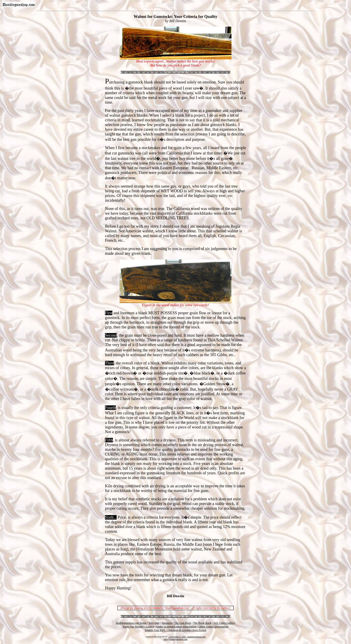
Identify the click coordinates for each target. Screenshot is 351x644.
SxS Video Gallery (224, 623)
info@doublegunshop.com (175, 639)
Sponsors (167, 623)
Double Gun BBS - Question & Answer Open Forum (175, 630)
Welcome (154, 623)
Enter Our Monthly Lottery (138, 626)
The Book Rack (202, 623)
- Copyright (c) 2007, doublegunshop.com (187, 637)
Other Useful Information (213, 626)
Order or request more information (176, 626)
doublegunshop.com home (131, 623)
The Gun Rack (183, 623)
